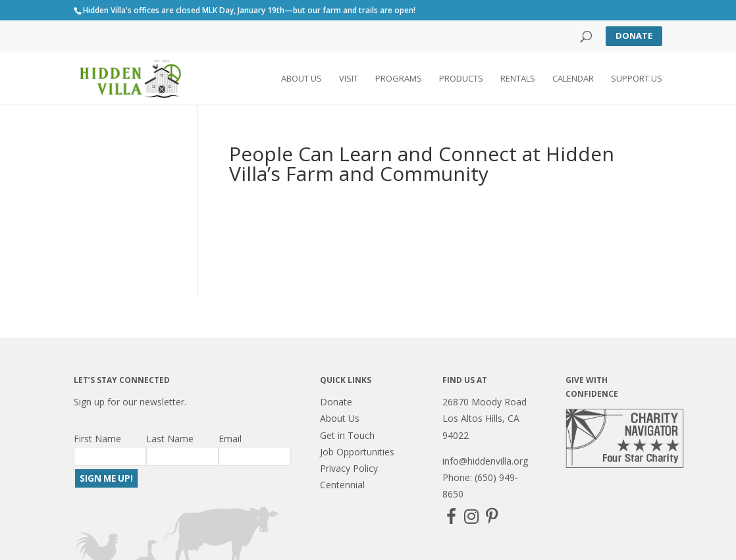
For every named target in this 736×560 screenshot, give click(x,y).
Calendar (573, 80)
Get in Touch (347, 435)
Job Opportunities (357, 452)
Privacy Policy (349, 468)
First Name (97, 439)
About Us (302, 80)
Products (461, 80)
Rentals (518, 80)
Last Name (170, 439)
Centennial (342, 485)
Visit (349, 80)
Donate (634, 36)
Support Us (637, 80)
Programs (399, 80)
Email (230, 439)
